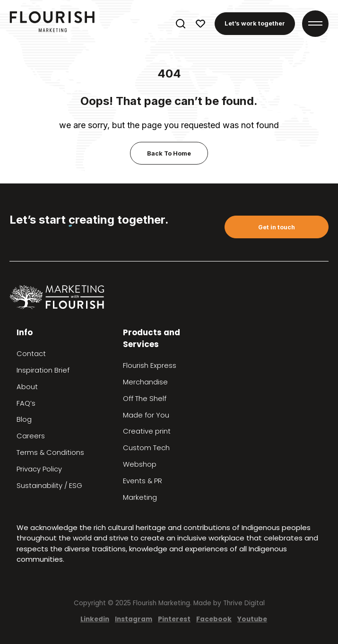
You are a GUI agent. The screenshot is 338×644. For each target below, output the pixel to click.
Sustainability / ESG (49, 486)
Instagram (134, 619)
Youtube (252, 619)
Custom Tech (146, 448)
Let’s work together (255, 23)
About (27, 387)
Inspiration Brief (43, 370)
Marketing (140, 497)
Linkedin (95, 619)
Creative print (147, 431)
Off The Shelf (145, 399)
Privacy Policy (39, 469)
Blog (24, 419)
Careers (31, 436)
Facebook (214, 619)
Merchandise (145, 382)
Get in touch (277, 227)
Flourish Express (150, 366)
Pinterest (174, 619)
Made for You (146, 415)
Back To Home (169, 153)
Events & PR (143, 481)
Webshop (140, 464)
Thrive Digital (244, 603)
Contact (31, 354)
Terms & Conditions (50, 453)
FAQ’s (26, 403)
